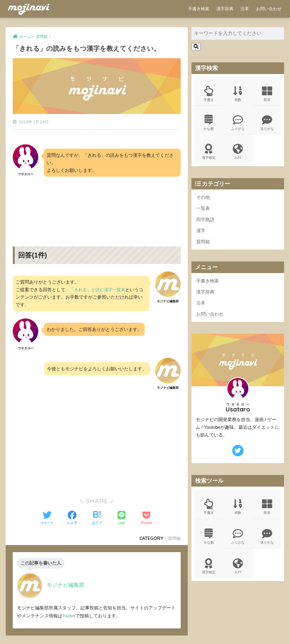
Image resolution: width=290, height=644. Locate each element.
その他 (203, 199)
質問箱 (174, 535)
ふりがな (238, 124)
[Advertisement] (97, 203)
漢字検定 (209, 154)
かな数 (209, 124)
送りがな (267, 124)
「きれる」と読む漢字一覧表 (99, 286)
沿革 (245, 9)
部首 (267, 94)
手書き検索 (199, 9)
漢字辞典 (225, 9)
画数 (238, 94)
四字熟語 (206, 222)
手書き (209, 94)
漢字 (201, 234)
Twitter (69, 612)
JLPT (238, 154)
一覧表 (203, 211)
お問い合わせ (269, 9)
